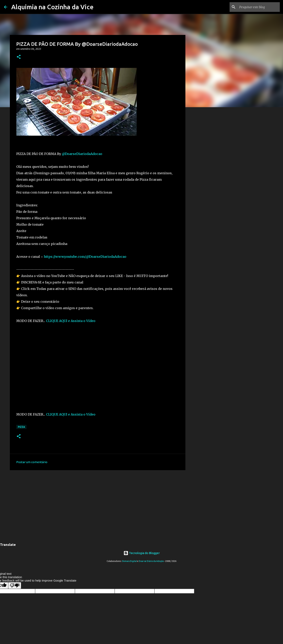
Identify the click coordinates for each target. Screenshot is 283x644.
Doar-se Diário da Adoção (151, 561)
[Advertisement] (98, 504)
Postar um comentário (32, 462)
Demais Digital (129, 561)
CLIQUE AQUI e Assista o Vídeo (71, 321)
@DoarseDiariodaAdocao (82, 154)
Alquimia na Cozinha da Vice (52, 7)
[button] (19, 57)
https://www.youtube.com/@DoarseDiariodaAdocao (85, 257)
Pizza (21, 427)
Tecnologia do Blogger (142, 553)
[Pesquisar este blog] (259, 7)
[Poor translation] (15, 585)
